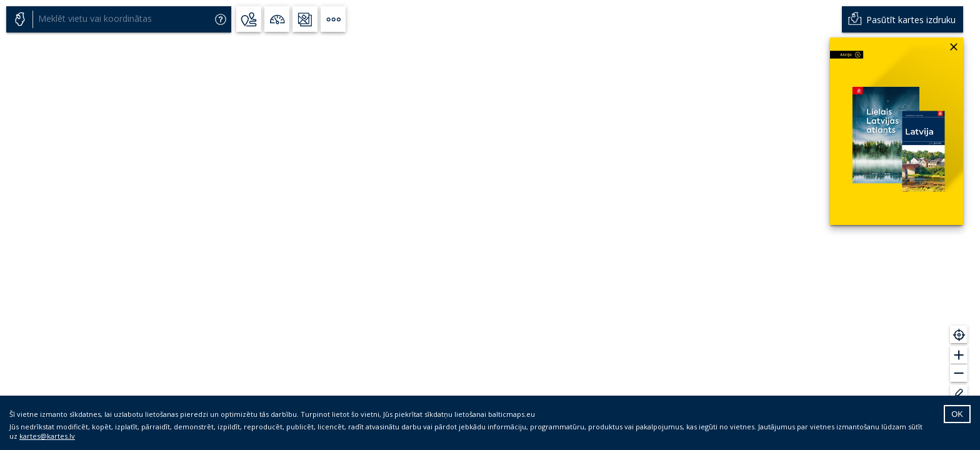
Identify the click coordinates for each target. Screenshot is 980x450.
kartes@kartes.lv (47, 436)
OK (957, 414)
